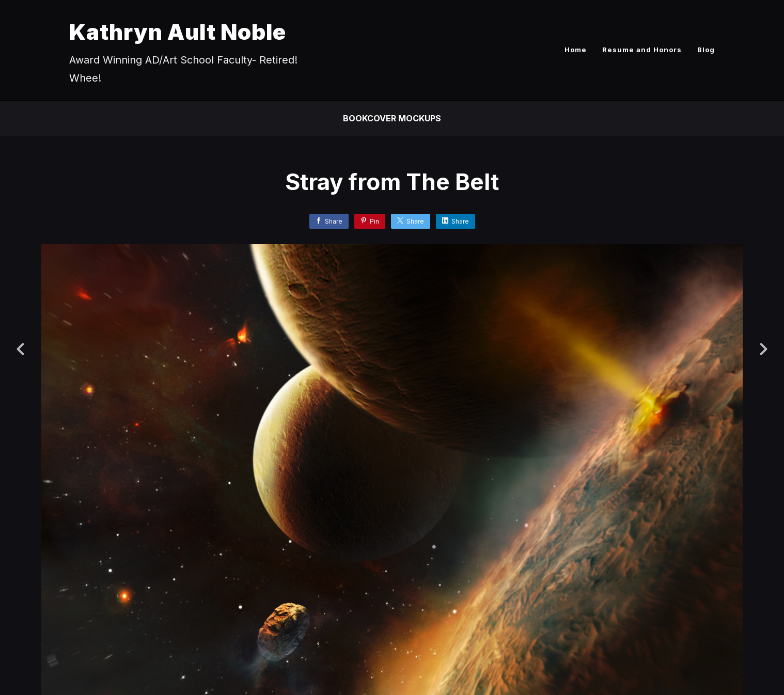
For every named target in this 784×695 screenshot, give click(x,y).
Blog (706, 50)
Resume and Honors (642, 50)
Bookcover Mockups (392, 118)
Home (576, 50)
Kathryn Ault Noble (178, 32)
